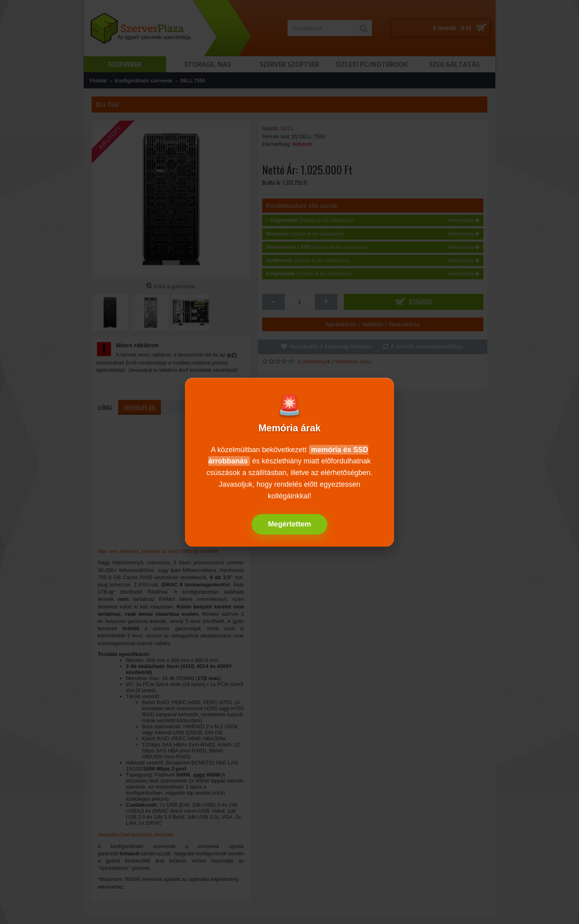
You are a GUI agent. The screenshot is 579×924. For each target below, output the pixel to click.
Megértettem (289, 524)
